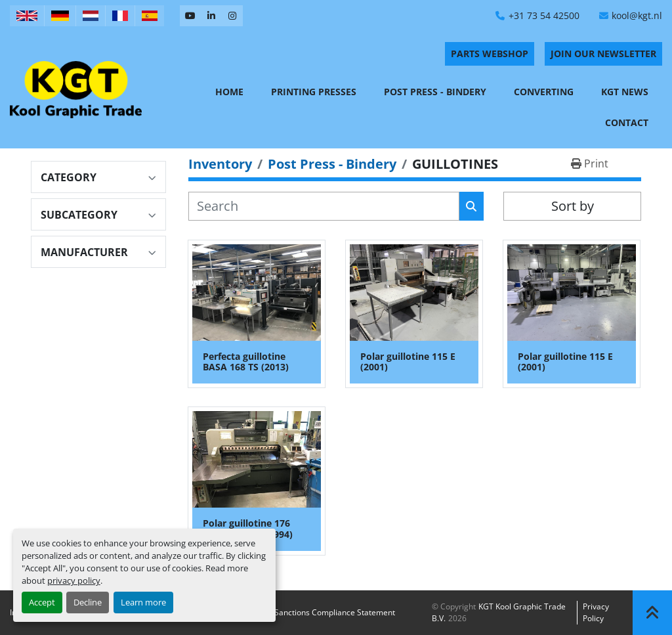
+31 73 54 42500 (544, 15)
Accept (42, 602)
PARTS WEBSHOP (490, 54)
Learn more (143, 602)
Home (229, 92)
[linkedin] (211, 16)
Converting (544, 92)
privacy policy (74, 580)
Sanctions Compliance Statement (335, 612)
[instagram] (232, 16)
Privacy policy (596, 612)
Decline (88, 602)
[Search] (324, 206)
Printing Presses (314, 92)
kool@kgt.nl (637, 15)
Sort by (573, 206)
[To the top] (652, 613)
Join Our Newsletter (603, 54)
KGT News (625, 92)
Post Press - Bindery (435, 92)
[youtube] (190, 16)
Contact (627, 122)
